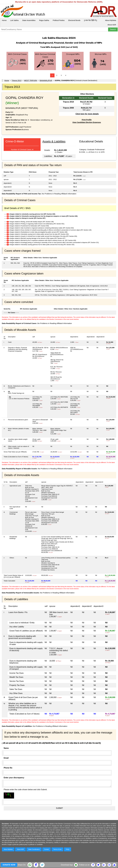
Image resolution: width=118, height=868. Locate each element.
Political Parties (59, 20)
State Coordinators (34, 849)
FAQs (68, 849)
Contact (46, 849)
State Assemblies (29, 20)
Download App (67, 865)
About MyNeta (111, 20)
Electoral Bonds (74, 20)
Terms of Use (57, 849)
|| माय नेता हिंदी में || (90, 20)
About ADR (112, 25)
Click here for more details (87, 114)
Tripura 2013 (17, 80)
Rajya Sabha (44, 20)
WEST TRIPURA (31, 80)
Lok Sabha (14, 20)
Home (4, 20)
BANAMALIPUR (46, 80)
